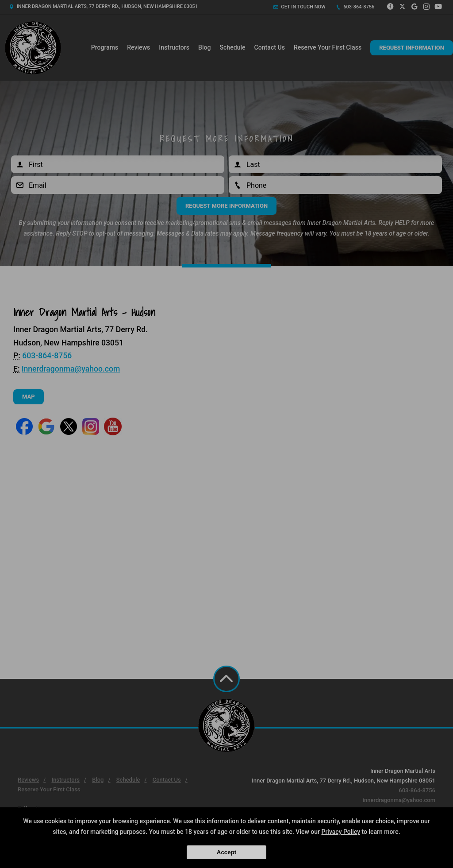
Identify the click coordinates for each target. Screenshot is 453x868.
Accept (226, 852)
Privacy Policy (341, 832)
